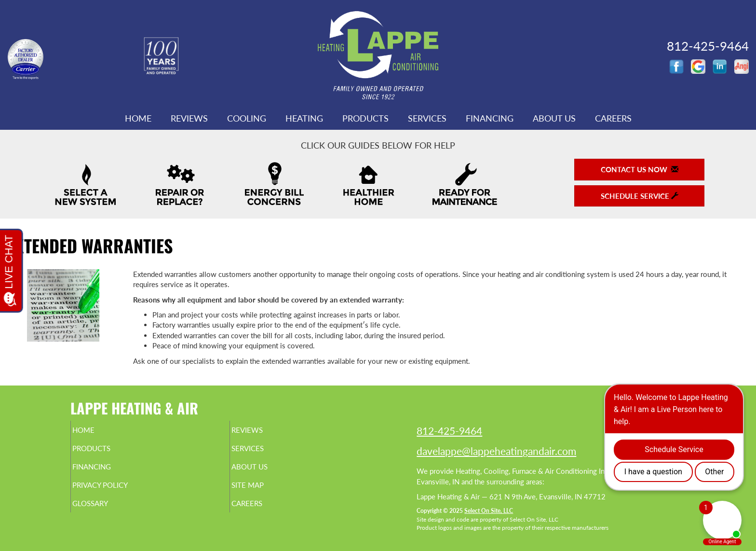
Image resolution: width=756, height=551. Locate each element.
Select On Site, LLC (489, 511)
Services (427, 118)
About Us (554, 118)
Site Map (264, 492)
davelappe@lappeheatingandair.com (496, 451)
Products (365, 118)
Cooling (247, 118)
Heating (304, 118)
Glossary (107, 512)
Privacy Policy (119, 492)
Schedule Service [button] (640, 196)
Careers (613, 118)
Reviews (189, 118)
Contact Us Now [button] (640, 169)
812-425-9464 (449, 431)
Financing (490, 118)
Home (138, 118)
